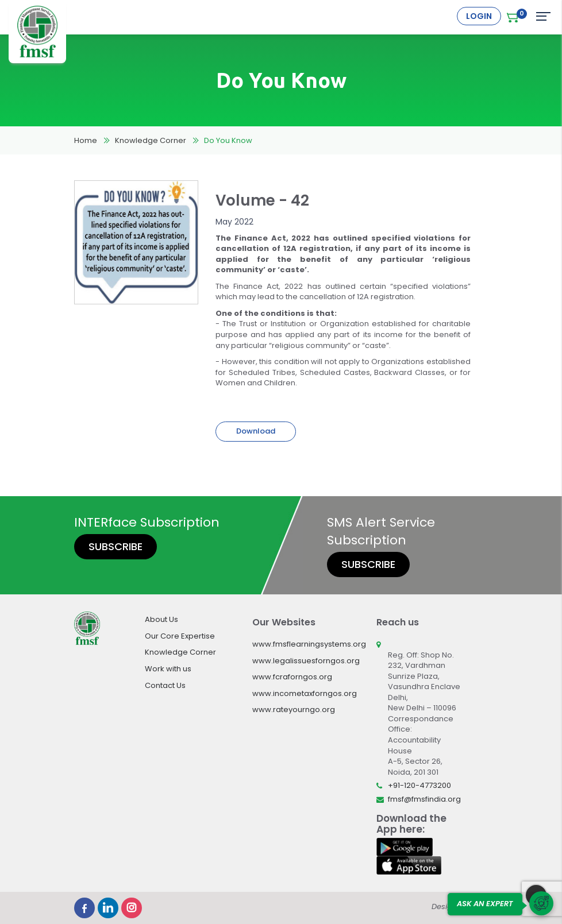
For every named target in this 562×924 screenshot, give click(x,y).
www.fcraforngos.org (292, 677)
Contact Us (165, 685)
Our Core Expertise (180, 636)
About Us (161, 619)
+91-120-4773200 (419, 785)
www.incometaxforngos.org (305, 693)
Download (256, 431)
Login (479, 16)
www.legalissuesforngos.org (306, 661)
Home (86, 140)
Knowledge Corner (151, 140)
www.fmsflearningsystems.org (309, 644)
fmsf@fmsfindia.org (424, 799)
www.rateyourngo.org (294, 710)
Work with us (168, 669)
